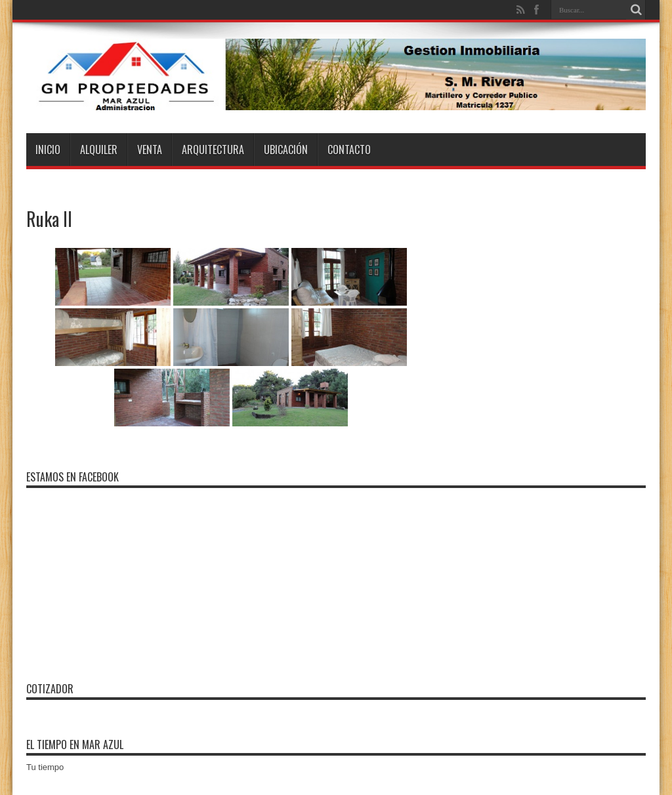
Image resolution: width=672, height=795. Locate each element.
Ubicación (286, 150)
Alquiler (99, 150)
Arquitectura (213, 150)
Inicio (48, 150)
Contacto (349, 150)
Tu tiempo (45, 767)
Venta (150, 150)
